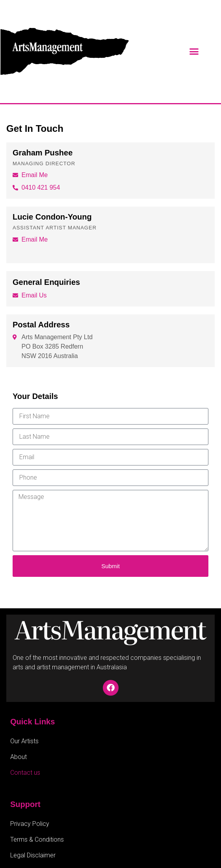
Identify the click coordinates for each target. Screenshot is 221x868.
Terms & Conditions (37, 839)
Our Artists (24, 741)
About (19, 757)
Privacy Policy (30, 824)
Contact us (25, 773)
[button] (194, 52)
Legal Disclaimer (33, 855)
